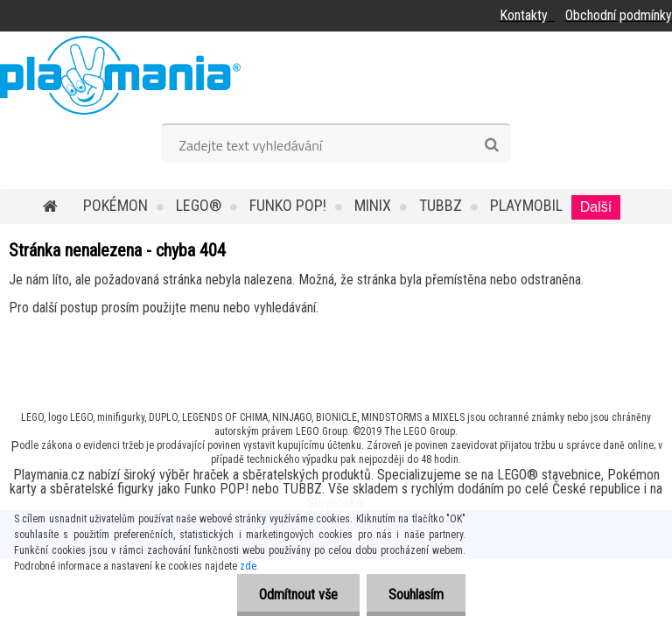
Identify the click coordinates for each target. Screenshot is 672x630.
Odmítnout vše (298, 595)
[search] (491, 145)
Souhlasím (416, 595)
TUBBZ (441, 205)
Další (596, 207)
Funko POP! (288, 205)
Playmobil (526, 205)
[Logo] (120, 75)
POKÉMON (115, 205)
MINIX (373, 205)
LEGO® (199, 205)
